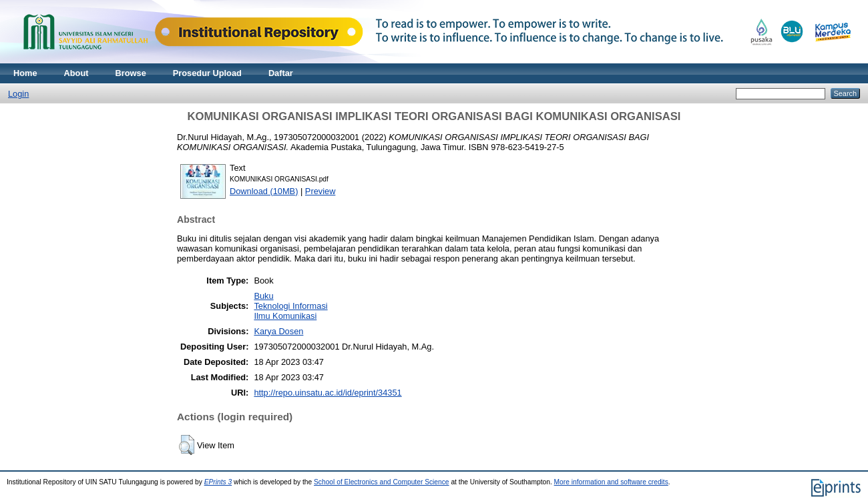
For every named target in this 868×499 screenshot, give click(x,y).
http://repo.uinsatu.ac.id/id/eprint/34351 (328, 393)
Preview (320, 191)
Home (25, 73)
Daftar (281, 73)
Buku (263, 296)
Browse (131, 73)
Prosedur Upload (207, 73)
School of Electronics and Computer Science (382, 482)
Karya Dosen (278, 331)
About (76, 73)
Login (18, 94)
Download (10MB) (264, 191)
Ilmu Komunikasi (285, 316)
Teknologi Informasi (290, 306)
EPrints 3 (218, 482)
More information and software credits (611, 482)
